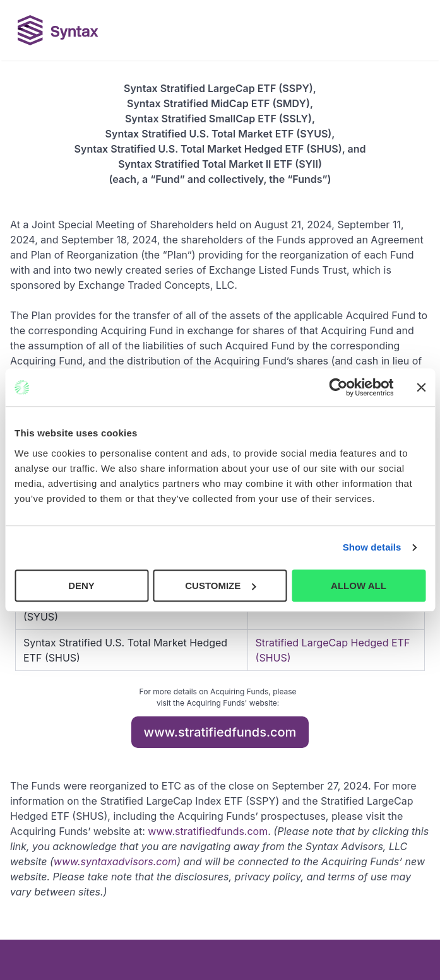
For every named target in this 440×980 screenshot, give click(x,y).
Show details (372, 547)
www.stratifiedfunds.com (220, 732)
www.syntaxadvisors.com (115, 861)
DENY (81, 586)
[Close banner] (421, 387)
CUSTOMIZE (220, 586)
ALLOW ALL (359, 586)
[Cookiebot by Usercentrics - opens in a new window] (338, 387)
